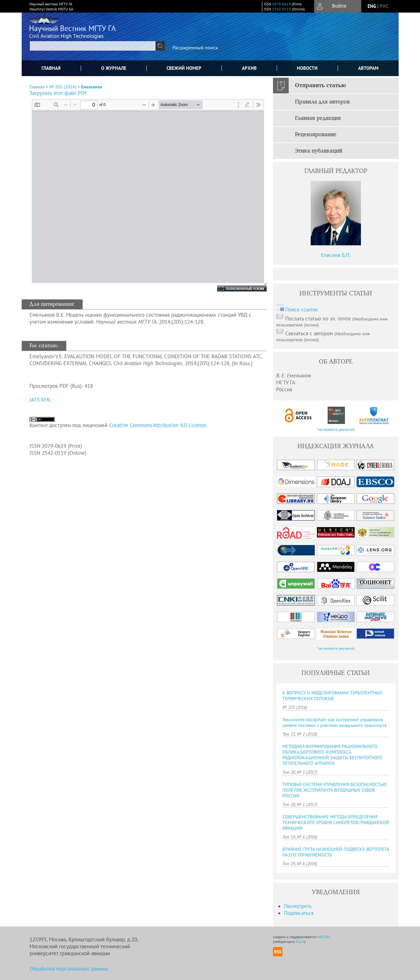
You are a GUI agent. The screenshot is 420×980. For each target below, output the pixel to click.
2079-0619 (281, 4)
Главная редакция (318, 118)
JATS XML (40, 400)
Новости (307, 68)
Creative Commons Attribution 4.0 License (158, 425)
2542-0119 (281, 9)
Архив (249, 68)
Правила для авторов (322, 102)
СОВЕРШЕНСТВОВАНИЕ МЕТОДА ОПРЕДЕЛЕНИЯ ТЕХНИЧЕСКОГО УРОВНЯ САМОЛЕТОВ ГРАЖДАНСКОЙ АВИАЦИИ (336, 822)
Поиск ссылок (301, 309)
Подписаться (299, 913)
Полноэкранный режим (236, 288)
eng (372, 6)
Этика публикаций (319, 151)
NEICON (324, 937)
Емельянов (92, 87)
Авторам (368, 68)
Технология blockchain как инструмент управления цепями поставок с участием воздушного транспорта (334, 722)
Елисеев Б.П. (336, 255)
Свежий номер (184, 68)
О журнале (114, 68)
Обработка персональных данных (69, 969)
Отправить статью (320, 86)
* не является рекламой (336, 429)
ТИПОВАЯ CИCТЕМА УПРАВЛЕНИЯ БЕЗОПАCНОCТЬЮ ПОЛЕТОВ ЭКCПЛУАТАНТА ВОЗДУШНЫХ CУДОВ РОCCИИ (335, 790)
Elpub (300, 941)
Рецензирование (316, 135)
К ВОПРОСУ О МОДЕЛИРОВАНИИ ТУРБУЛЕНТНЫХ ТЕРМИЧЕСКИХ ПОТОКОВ (332, 696)
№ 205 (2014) (63, 87)
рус (384, 6)
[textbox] (93, 46)
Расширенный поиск (195, 47)
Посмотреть (298, 906)
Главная (51, 68)
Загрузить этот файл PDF (58, 93)
